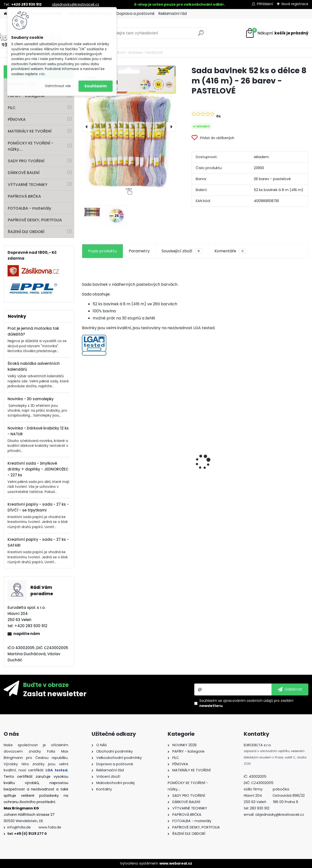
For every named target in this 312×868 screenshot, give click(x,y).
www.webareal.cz (176, 863)
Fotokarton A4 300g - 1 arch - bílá (222, 451)
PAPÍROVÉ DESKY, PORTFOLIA (35, 220)
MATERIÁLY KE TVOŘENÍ (30, 131)
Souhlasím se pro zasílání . (246, 703)
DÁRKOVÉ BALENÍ (24, 173)
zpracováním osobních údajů (248, 701)
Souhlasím (96, 86)
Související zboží (182, 251)
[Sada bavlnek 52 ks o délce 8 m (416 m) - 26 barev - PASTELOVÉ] (129, 127)
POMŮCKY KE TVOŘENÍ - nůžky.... (31, 146)
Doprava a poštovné (136, 14)
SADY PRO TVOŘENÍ (26, 161)
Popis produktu (102, 251)
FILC (12, 108)
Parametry (139, 251)
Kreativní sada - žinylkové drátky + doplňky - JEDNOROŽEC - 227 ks (38, 469)
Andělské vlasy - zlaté (279, 476)
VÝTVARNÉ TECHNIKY (28, 185)
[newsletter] (290, 689)
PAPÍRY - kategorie (26, 96)
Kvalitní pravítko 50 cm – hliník (108, 434)
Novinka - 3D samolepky (31, 399)
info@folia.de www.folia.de (34, 827)
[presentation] (87, 127)
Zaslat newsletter (55, 694)
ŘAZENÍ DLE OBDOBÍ (26, 232)
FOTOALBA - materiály (29, 208)
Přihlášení (265, 4)
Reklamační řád (173, 14)
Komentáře (230, 251)
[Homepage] (5, 14)
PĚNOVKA (17, 119)
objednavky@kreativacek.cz (76, 4)
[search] (201, 35)
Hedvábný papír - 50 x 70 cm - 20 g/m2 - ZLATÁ (167, 449)
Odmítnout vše (58, 86)
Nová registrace (295, 4)
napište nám (27, 634)
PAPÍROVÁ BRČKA (24, 196)
